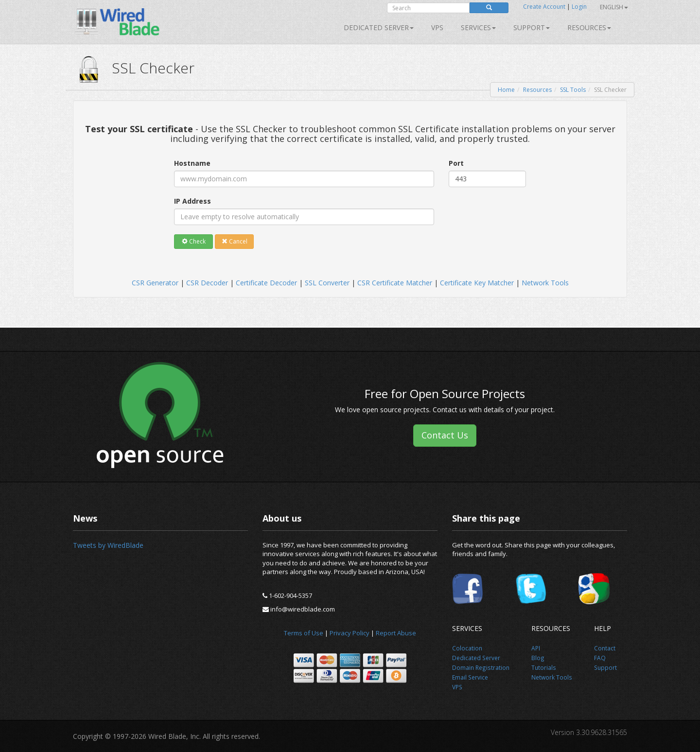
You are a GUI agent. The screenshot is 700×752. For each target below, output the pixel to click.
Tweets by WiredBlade (108, 545)
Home (506, 90)
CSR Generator (155, 283)
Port (456, 163)
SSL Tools (573, 90)
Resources (589, 27)
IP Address (192, 201)
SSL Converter (327, 283)
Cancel (235, 241)
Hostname (192, 163)
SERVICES (478, 27)
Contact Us (445, 435)
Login (579, 7)
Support (532, 27)
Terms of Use (304, 633)
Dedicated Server (379, 27)
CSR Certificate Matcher (395, 283)
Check (194, 241)
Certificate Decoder (266, 283)
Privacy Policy (350, 633)
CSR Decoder (207, 283)
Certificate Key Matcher (477, 283)
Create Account (544, 7)
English (614, 7)
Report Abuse (396, 633)
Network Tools (545, 283)
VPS (437, 27)
